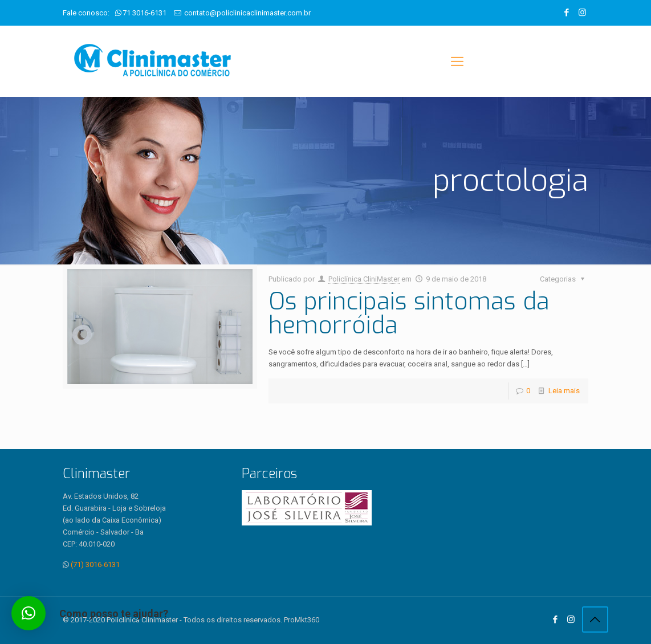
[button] (29, 613)
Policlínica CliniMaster (364, 279)
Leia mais (564, 391)
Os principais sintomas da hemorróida (409, 313)
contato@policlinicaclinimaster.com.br (247, 13)
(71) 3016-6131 (95, 564)
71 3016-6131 (145, 13)
